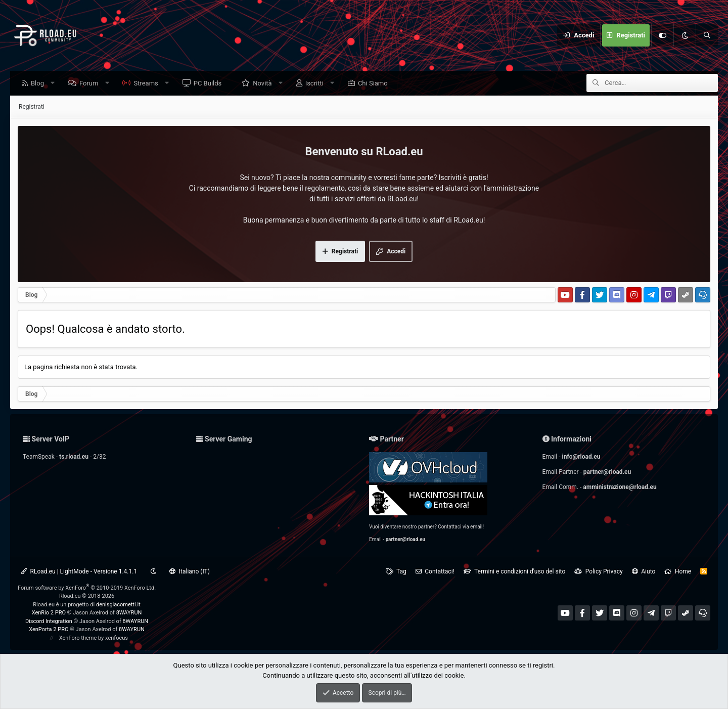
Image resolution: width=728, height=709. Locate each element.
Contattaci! (435, 571)
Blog (40, 84)
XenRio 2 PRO (49, 613)
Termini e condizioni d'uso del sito (515, 571)
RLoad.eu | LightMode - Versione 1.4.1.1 (79, 571)
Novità (265, 84)
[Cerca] (707, 35)
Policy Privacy (598, 571)
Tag (396, 571)
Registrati (32, 107)
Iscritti (317, 84)
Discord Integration (49, 621)
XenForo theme (78, 638)
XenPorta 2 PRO (49, 629)
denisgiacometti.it (118, 605)
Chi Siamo (375, 84)
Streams (148, 84)
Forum (91, 84)
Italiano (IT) (190, 571)
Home (678, 571)
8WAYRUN (129, 613)
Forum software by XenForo (87, 588)
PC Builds (210, 84)
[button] (55, 84)
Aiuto (644, 571)
